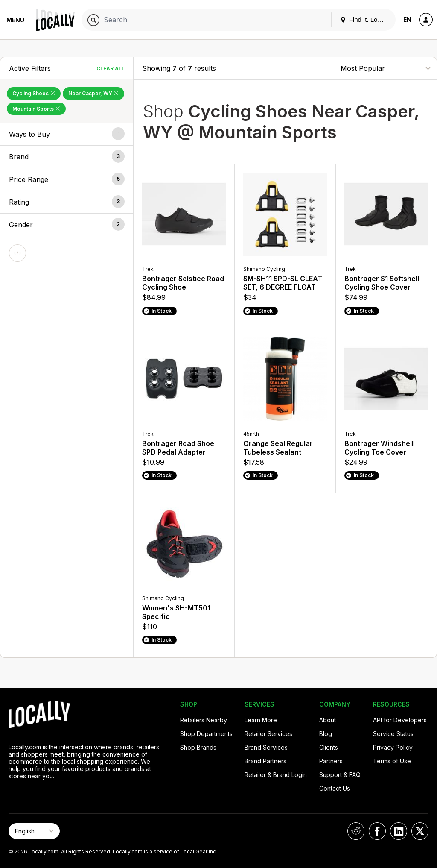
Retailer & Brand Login (276, 775)
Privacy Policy (393, 747)
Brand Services (266, 747)
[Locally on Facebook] (377, 831)
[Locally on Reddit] (356, 831)
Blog (326, 734)
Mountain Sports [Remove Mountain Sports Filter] (36, 109)
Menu (15, 20)
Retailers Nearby (204, 720)
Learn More (261, 720)
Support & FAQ (340, 775)
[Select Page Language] (34, 831)
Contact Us (335, 788)
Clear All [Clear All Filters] (111, 69)
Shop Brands (198, 747)
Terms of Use (392, 761)
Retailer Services (268, 734)
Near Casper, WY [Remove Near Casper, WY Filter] (93, 93)
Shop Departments (206, 734)
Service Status (393, 734)
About (328, 720)
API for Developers (400, 720)
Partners (331, 761)
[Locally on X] (420, 831)
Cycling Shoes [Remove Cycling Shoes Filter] (34, 93)
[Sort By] (385, 68)
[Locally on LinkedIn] (399, 831)
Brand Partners (265, 761)
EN (407, 19)
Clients (329, 747)
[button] (67, 134)
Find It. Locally (365, 19)
